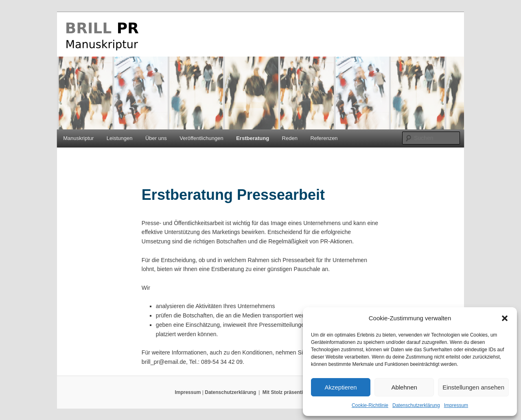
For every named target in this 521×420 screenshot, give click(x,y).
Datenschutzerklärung (416, 405)
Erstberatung (253, 138)
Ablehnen (404, 387)
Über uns (156, 138)
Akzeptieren (340, 387)
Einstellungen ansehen (473, 387)
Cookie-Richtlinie (370, 405)
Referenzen (324, 138)
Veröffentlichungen (201, 138)
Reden (290, 138)
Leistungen (120, 138)
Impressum (456, 405)
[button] (505, 318)
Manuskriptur (78, 138)
